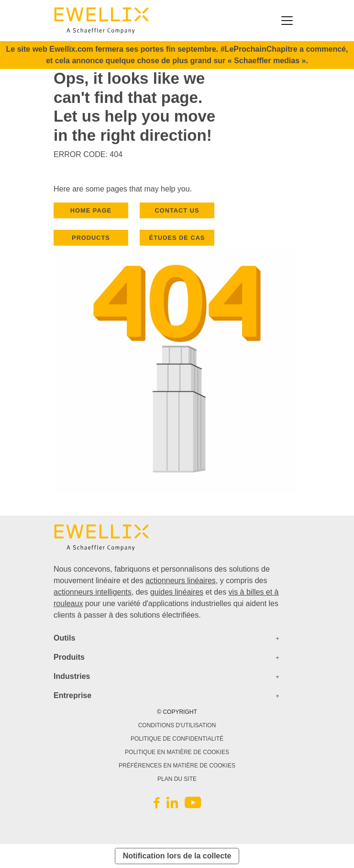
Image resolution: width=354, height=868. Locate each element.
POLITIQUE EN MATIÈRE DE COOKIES (177, 752)
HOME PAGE (91, 210)
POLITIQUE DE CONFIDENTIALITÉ (177, 739)
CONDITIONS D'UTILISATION (177, 725)
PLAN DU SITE (177, 779)
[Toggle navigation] (287, 21)
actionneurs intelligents (93, 592)
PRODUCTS (91, 238)
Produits (69, 657)
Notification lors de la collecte (177, 856)
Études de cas (177, 238)
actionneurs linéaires (181, 581)
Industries (72, 676)
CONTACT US (177, 210)
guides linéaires (177, 592)
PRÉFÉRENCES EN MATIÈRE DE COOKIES (177, 766)
